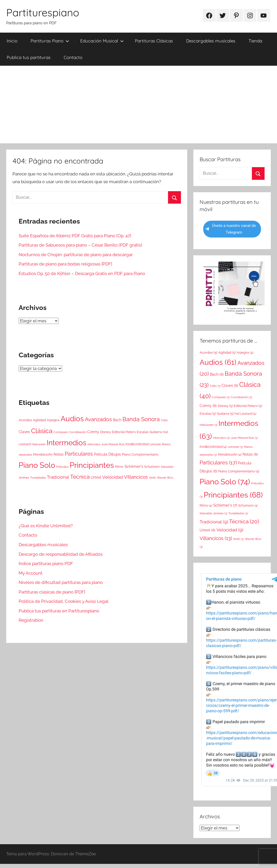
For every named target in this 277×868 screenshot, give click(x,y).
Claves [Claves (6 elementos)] (24, 432)
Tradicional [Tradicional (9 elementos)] (58, 477)
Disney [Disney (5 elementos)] (105, 432)
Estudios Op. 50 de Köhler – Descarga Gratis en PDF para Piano (82, 273)
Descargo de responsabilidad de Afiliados (61, 554)
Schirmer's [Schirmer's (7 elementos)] (134, 466)
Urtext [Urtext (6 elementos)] (96, 477)
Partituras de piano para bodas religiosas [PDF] (65, 264)
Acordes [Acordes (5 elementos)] (25, 420)
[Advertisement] (139, 105)
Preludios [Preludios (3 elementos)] (62, 467)
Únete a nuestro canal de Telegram (231, 229)
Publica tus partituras (29, 57)
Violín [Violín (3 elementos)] (152, 478)
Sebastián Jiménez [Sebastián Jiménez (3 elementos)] (213, 513)
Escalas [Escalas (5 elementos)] (143, 432)
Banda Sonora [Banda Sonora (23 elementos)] (141, 419)
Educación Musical (102, 41)
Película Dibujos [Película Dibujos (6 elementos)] (107, 454)
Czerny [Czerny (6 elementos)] (93, 432)
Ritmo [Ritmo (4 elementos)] (119, 467)
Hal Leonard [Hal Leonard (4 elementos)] (245, 414)
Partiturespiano (43, 12)
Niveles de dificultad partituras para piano (61, 582)
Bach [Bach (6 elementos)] (117, 420)
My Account (31, 573)
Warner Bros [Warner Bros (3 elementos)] (165, 478)
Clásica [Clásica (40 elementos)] (42, 431)
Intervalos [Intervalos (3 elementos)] (94, 444)
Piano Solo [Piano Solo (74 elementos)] (37, 465)
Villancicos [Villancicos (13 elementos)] (136, 477)
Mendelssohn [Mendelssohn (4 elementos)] (43, 455)
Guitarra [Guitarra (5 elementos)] (156, 432)
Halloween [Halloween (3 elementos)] (39, 444)
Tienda (255, 41)
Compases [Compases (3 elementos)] (61, 432)
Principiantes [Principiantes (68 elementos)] (92, 465)
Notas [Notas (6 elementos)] (59, 454)
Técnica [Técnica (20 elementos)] (80, 477)
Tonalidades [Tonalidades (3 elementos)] (38, 478)
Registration (31, 620)
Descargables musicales (211, 41)
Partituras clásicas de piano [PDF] (52, 592)
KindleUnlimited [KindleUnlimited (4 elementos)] (137, 444)
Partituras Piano (50, 41)
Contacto (73, 57)
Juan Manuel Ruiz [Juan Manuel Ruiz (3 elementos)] (113, 444)
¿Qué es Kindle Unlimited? (46, 526)
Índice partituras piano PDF (46, 563)
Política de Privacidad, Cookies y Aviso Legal (64, 601)
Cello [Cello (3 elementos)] (164, 420)
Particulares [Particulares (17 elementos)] (79, 454)
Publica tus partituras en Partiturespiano (59, 611)
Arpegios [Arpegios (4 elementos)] (53, 420)
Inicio (12, 41)
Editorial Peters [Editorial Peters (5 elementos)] (124, 432)
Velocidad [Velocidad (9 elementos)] (113, 477)
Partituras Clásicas (154, 41)
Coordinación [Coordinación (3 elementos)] (77, 432)
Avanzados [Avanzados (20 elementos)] (98, 419)
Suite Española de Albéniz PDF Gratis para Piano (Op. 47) (75, 236)
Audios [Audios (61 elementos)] (72, 419)
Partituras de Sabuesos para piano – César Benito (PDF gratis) (80, 245)
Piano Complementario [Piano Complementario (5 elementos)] (140, 454)
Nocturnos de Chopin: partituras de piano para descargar (76, 255)
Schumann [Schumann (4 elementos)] (152, 467)
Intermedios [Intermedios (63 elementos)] (67, 443)
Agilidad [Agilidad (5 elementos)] (39, 420)
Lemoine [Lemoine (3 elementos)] (155, 444)
